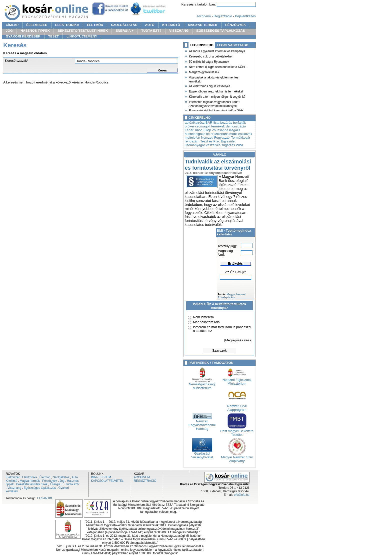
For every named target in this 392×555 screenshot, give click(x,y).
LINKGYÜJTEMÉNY (82, 36)
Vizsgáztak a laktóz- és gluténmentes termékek (213, 79)
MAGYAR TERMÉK (203, 25)
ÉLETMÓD (95, 25)
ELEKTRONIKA (67, 25)
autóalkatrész (195, 123)
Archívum (204, 16)
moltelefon (192, 138)
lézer (210, 134)
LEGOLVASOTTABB (233, 45)
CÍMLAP (12, 25)
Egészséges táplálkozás (40, 488)
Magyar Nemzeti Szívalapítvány (232, 296)
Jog (62, 481)
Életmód (45, 477)
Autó (75, 477)
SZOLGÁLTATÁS (124, 25)
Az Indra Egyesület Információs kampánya (217, 51)
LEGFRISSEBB (202, 45)
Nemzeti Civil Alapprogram (237, 406)
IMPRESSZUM (101, 477)
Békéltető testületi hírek (32, 484)
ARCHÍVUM (142, 477)
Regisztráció (223, 16)
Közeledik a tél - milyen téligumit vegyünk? (217, 96)
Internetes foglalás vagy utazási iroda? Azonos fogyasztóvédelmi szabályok (214, 103)
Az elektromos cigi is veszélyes (209, 86)
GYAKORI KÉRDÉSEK (23, 36)
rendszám (192, 141)
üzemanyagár (195, 145)
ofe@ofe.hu (242, 495)
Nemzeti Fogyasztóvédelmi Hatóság (202, 423)
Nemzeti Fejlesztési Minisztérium (237, 380)
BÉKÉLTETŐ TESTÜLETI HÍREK (83, 31)
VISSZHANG (179, 31)
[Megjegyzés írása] (238, 340)
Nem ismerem (203, 317)
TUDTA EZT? (151, 31)
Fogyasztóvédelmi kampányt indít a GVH (216, 110)
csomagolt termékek (210, 126)
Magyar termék (30, 481)
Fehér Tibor (193, 130)
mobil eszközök (241, 134)
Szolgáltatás (61, 477)
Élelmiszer (13, 477)
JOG (9, 31)
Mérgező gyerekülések (204, 72)
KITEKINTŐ (171, 25)
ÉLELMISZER (37, 25)
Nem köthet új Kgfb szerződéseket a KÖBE (217, 66)
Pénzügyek (50, 481)
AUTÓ (150, 25)
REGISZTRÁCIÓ (145, 481)
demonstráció (236, 126)
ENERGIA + (124, 31)
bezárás (226, 123)
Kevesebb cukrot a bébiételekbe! (210, 56)
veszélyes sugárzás (220, 145)
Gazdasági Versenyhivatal (202, 454)
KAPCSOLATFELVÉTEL (107, 481)
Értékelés (235, 264)
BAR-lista (212, 123)
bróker (189, 126)
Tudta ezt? (72, 484)
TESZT (53, 36)
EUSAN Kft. (45, 498)
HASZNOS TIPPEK (35, 31)
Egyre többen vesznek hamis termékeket (216, 91)
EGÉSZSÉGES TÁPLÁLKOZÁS (221, 31)
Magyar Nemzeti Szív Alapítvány (237, 458)
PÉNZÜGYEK (236, 25)
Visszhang (14, 488)
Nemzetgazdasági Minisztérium (202, 385)
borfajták (239, 123)
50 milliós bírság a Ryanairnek (209, 61)
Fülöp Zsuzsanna (215, 130)
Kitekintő (11, 481)
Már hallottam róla (206, 322)
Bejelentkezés (245, 16)
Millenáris (221, 134)
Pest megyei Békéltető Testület (237, 431)
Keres (162, 70)
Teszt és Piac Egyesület (218, 141)
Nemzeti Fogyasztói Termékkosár (226, 138)
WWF (240, 145)
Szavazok (219, 350)
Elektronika (29, 477)
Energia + (56, 484)
